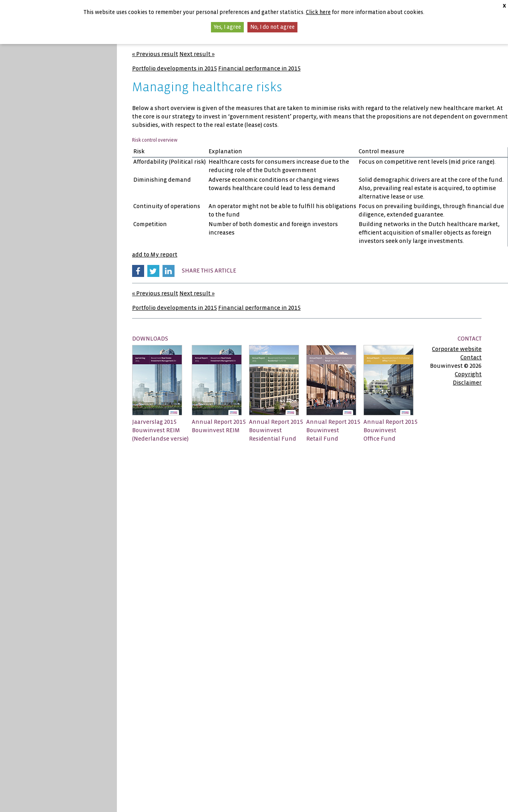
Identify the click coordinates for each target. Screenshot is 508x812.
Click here (318, 12)
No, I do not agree (272, 27)
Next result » (197, 54)
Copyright (468, 374)
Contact (471, 357)
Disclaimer (467, 383)
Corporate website (457, 349)
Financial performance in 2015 (259, 68)
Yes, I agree (227, 27)
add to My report (155, 255)
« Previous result (155, 54)
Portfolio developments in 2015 (175, 68)
